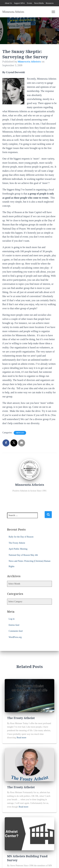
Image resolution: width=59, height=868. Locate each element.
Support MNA (19, 3)
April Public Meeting (18, 549)
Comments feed (16, 631)
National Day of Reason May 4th (23, 555)
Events (29, 3)
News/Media (39, 3)
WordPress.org (15, 637)
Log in (12, 619)
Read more (21, 738)
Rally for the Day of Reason (21, 537)
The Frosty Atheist (17, 543)
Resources (50, 3)
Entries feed (14, 625)
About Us (8, 3)
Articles (20, 433)
